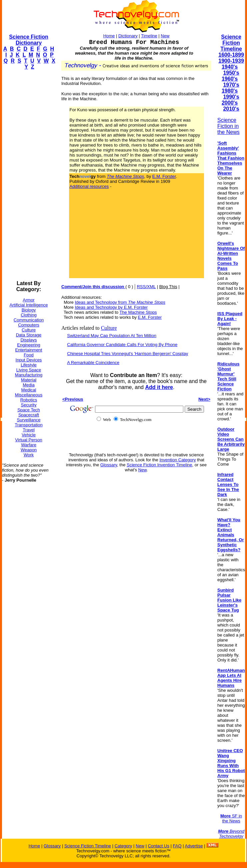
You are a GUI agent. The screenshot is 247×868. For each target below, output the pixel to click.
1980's (230, 91)
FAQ (177, 846)
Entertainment (29, 350)
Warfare (29, 445)
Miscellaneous (29, 395)
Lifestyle (29, 365)
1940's (230, 67)
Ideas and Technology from (120, 302)
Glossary (109, 465)
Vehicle (29, 435)
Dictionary (128, 36)
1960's (230, 79)
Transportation (28, 425)
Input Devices (29, 360)
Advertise (194, 846)
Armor (28, 300)
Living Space (29, 370)
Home (109, 36)
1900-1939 (231, 61)
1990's (231, 97)
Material (29, 380)
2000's (230, 103)
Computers (29, 325)
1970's (231, 85)
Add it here (159, 387)
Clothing (29, 315)
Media (28, 385)
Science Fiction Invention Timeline (159, 465)
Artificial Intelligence (29, 305)
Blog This (168, 287)
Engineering (28, 345)
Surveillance (29, 420)
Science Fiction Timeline (231, 43)
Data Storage (29, 335)
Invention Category (177, 460)
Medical (29, 390)
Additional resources (89, 186)
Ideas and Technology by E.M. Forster (111, 307)
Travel (29, 430)
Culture (29, 330)
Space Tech (29, 410)
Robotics (29, 400)
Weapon (29, 450)
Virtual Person (28, 440)
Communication (29, 320)
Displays (28, 340)
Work (29, 455)
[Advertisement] (29, 175)
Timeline (149, 36)
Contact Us (159, 846)
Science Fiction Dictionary (28, 40)
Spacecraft (29, 415)
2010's (231, 109)
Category (123, 846)
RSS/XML (146, 287)
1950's (231, 73)
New (165, 36)
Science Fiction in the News (228, 126)
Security (29, 405)
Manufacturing (29, 375)
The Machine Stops (138, 312)
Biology (29, 310)
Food (29, 355)
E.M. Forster (164, 176)
